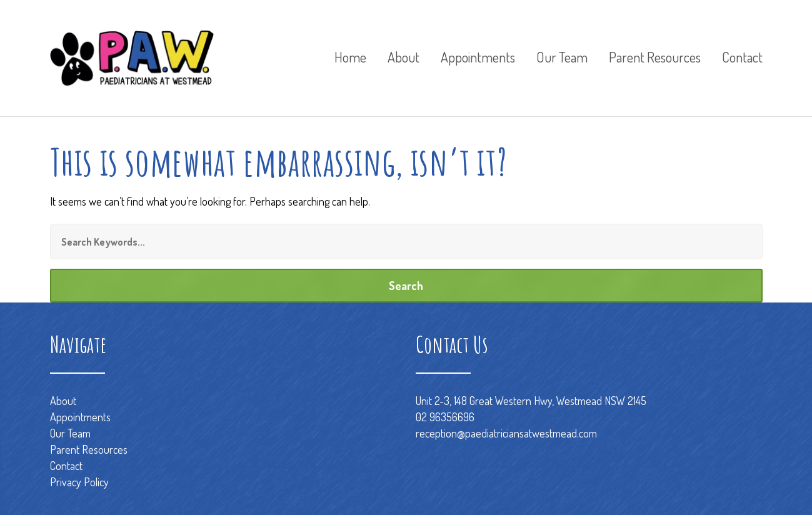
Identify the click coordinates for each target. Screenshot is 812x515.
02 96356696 (445, 417)
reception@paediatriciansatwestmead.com (506, 433)
